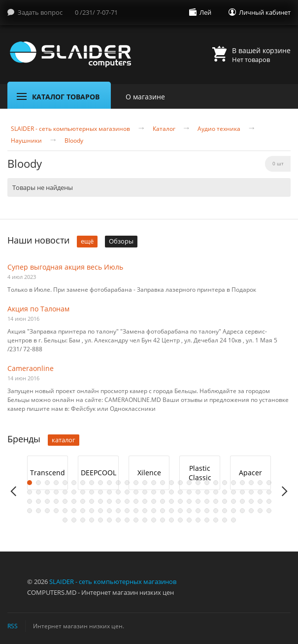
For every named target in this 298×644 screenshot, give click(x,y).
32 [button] (56, 492)
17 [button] (171, 483)
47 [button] (189, 492)
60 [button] (56, 501)
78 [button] (216, 501)
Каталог (164, 129)
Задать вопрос (40, 12)
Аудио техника (219, 129)
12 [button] (127, 483)
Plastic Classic (200, 473)
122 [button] (145, 520)
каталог (64, 440)
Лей (205, 12)
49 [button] (207, 492)
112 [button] (269, 511)
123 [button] (154, 520)
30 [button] (38, 492)
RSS (13, 626)
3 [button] (47, 483)
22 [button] (216, 483)
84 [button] (269, 501)
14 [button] (145, 483)
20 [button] (198, 483)
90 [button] (74, 511)
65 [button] (100, 501)
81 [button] (242, 501)
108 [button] (233, 511)
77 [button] (207, 501)
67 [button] (118, 501)
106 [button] (216, 511)
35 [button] (83, 492)
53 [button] (242, 492)
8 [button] (92, 483)
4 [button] (56, 483)
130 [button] (216, 520)
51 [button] (225, 492)
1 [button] (30, 483)
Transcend (48, 473)
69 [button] (136, 501)
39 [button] (118, 492)
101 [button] (171, 511)
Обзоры (121, 241)
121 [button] (136, 520)
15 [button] (154, 483)
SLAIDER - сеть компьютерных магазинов (70, 129)
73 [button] (171, 501)
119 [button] (118, 520)
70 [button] (145, 501)
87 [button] (47, 511)
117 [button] (100, 520)
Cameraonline (31, 368)
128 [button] (198, 520)
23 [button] (225, 483)
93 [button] (100, 511)
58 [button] (38, 501)
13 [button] (136, 483)
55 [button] (260, 492)
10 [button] (109, 483)
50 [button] (216, 492)
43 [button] (154, 492)
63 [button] (83, 501)
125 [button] (171, 520)
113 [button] (65, 520)
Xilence (149, 473)
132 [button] (233, 520)
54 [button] (251, 492)
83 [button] (260, 501)
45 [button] (171, 492)
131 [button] (225, 520)
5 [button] (65, 483)
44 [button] (163, 492)
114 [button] (74, 520)
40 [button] (127, 492)
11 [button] (118, 483)
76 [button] (198, 501)
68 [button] (127, 501)
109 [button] (242, 511)
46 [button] (180, 492)
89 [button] (65, 511)
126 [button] (180, 520)
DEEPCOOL (99, 473)
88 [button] (56, 511)
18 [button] (180, 483)
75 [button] (189, 501)
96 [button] (127, 511)
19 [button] (189, 483)
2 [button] (38, 483)
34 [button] (74, 492)
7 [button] (83, 483)
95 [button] (118, 511)
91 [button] (83, 511)
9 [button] (100, 483)
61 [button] (65, 501)
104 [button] (198, 511)
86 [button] (38, 511)
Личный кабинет (265, 12)
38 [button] (109, 492)
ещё (87, 241)
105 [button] (207, 511)
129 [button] (207, 520)
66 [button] (109, 501)
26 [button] (251, 483)
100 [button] (163, 511)
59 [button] (47, 501)
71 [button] (154, 501)
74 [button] (180, 501)
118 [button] (109, 520)
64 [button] (92, 501)
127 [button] (189, 520)
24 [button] (233, 483)
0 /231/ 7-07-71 (96, 12)
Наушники (26, 141)
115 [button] (83, 520)
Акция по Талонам (38, 309)
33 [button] (65, 492)
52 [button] (233, 492)
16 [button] (163, 483)
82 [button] (251, 501)
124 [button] (163, 520)
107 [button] (225, 511)
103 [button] (189, 511)
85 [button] (30, 511)
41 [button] (136, 492)
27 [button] (260, 483)
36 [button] (92, 492)
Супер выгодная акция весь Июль (65, 267)
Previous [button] (14, 491)
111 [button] (260, 511)
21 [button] (207, 483)
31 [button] (47, 492)
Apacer (250, 473)
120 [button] (127, 520)
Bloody (74, 141)
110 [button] (251, 511)
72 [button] (163, 501)
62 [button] (74, 501)
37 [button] (100, 492)
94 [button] (109, 511)
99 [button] (154, 511)
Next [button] (284, 491)
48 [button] (198, 492)
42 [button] (145, 492)
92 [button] (92, 511)
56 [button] (269, 492)
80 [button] (233, 501)
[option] (48, 473)
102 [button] (180, 511)
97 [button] (136, 511)
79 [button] (225, 501)
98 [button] (145, 511)
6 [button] (74, 483)
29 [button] (30, 492)
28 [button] (269, 483)
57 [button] (30, 501)
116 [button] (92, 520)
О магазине (145, 97)
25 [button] (242, 483)
